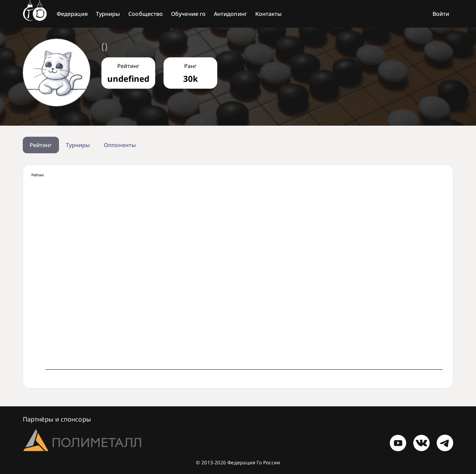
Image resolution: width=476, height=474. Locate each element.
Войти (441, 14)
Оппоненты (120, 145)
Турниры (108, 14)
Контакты (269, 14)
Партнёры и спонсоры (57, 419)
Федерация (72, 14)
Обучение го (188, 14)
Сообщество (146, 14)
